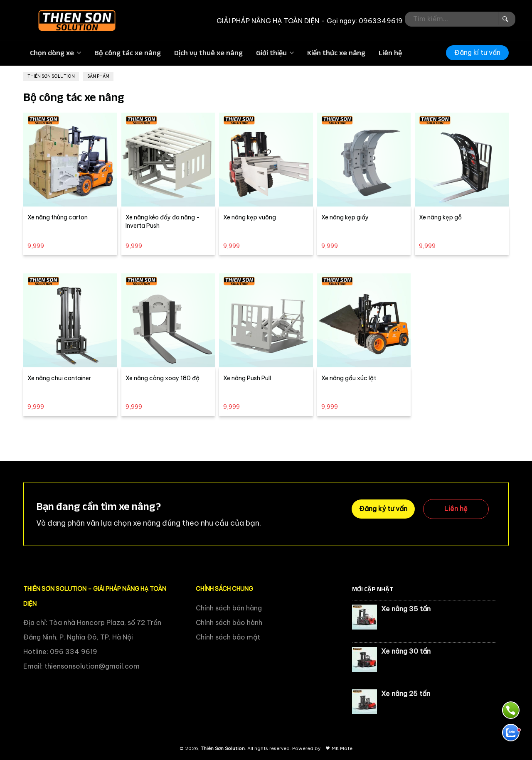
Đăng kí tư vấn (477, 52)
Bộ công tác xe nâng (128, 53)
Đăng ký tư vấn (383, 509)
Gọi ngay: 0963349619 (365, 21)
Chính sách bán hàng (229, 608)
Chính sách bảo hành (229, 622)
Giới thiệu (271, 53)
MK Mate (342, 748)
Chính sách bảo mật (228, 637)
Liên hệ (390, 53)
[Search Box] (505, 18)
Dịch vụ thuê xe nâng (208, 53)
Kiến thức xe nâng (336, 53)
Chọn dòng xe (52, 53)
